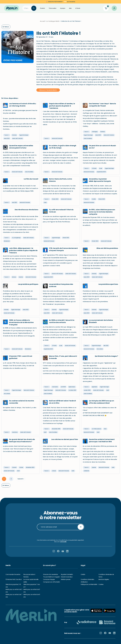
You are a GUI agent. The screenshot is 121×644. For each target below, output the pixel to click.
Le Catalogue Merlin (53, 22)
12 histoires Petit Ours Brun (14, 580)
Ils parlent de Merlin (67, 574)
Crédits (83, 574)
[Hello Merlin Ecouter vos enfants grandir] (12, 8)
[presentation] (60, 535)
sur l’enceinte (61, 2)
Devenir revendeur (67, 577)
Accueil (42, 22)
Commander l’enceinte (13, 574)
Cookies (101, 584)
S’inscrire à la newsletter (51, 574)
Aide (70, 8)
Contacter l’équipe (49, 580)
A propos (63, 8)
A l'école (78, 8)
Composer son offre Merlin (51, 582)
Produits (42, 8)
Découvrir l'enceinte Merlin (48, 91)
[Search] (27, 8)
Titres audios (53, 8)
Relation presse (66, 580)
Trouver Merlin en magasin (51, 577)
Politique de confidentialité (89, 584)
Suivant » (21, 480)
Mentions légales (104, 580)
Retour (6, 28)
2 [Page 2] (11, 480)
